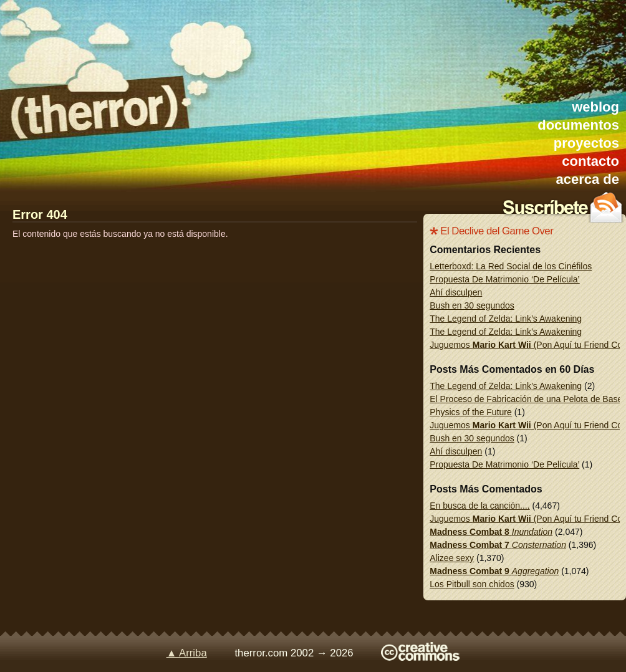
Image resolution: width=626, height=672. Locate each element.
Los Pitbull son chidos (472, 584)
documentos (578, 125)
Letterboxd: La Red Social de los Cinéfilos (511, 266)
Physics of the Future (471, 412)
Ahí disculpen (456, 292)
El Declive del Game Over (497, 231)
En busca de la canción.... (479, 506)
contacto (590, 161)
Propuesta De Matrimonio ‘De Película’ (504, 279)
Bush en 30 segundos (472, 305)
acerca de (587, 179)
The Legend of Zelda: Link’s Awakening (506, 319)
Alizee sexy (452, 558)
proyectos (586, 143)
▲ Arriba (187, 653)
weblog (595, 107)
